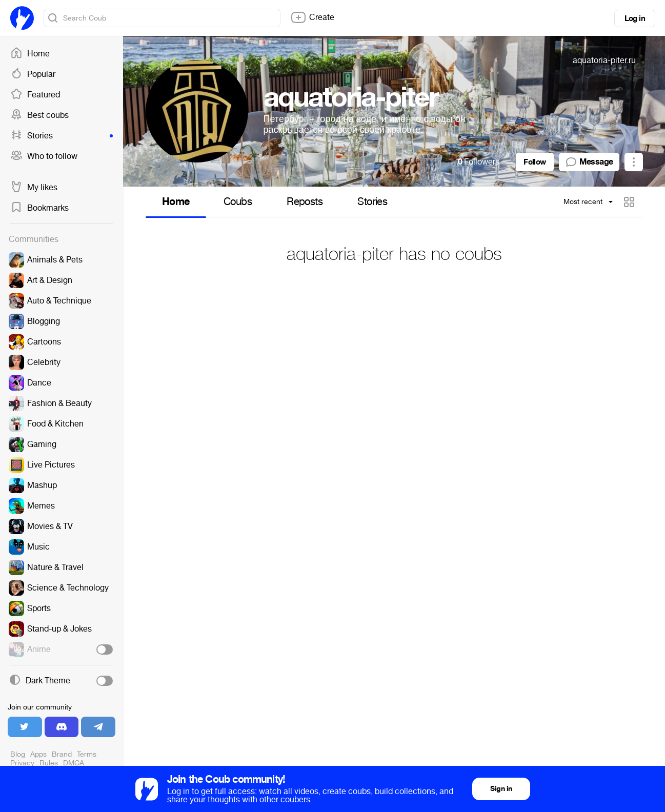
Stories (62, 136)
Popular (33, 74)
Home (30, 54)
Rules (49, 763)
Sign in (501, 789)
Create (312, 17)
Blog (18, 754)
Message (589, 162)
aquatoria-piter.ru (604, 60)
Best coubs (39, 115)
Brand (62, 754)
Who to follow (44, 156)
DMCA (74, 763)
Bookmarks (39, 208)
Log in (635, 18)
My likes (34, 188)
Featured (35, 95)
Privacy (22, 763)
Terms (87, 754)
